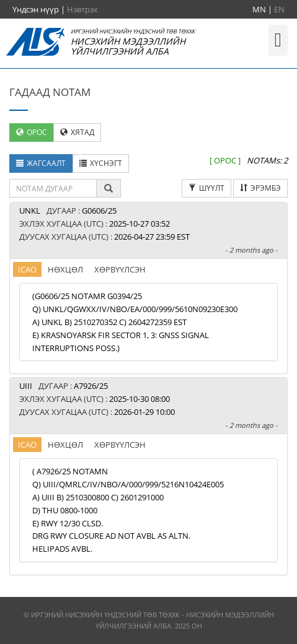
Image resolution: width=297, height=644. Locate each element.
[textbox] (53, 188)
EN (279, 9)
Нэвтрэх (82, 9)
